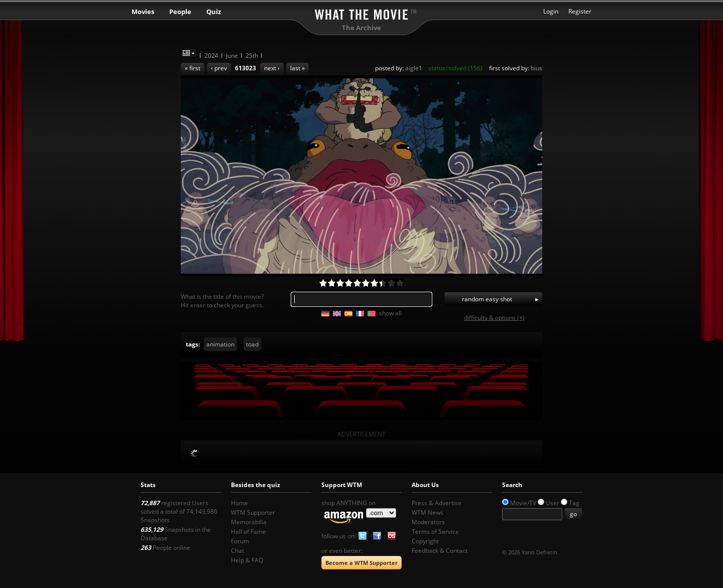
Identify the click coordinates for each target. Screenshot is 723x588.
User (553, 503)
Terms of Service (435, 532)
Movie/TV (523, 503)
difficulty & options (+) (494, 318)
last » (297, 68)
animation (220, 344)
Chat (237, 551)
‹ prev (219, 68)
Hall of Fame (249, 532)
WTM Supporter (253, 512)
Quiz (214, 12)
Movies (143, 12)
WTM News (428, 512)
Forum (240, 541)
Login (551, 11)
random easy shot (487, 299)
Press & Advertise (437, 503)
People (180, 12)
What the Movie (361, 13)
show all (390, 313)
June (232, 55)
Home (239, 503)
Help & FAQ (247, 560)
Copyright (425, 541)
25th (252, 55)
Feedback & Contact (440, 551)
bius (536, 68)
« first (193, 68)
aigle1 (414, 68)
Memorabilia (249, 522)
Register (580, 11)
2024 (211, 55)
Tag (574, 503)
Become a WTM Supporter (361, 563)
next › (272, 68)
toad (252, 344)
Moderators (428, 522)
